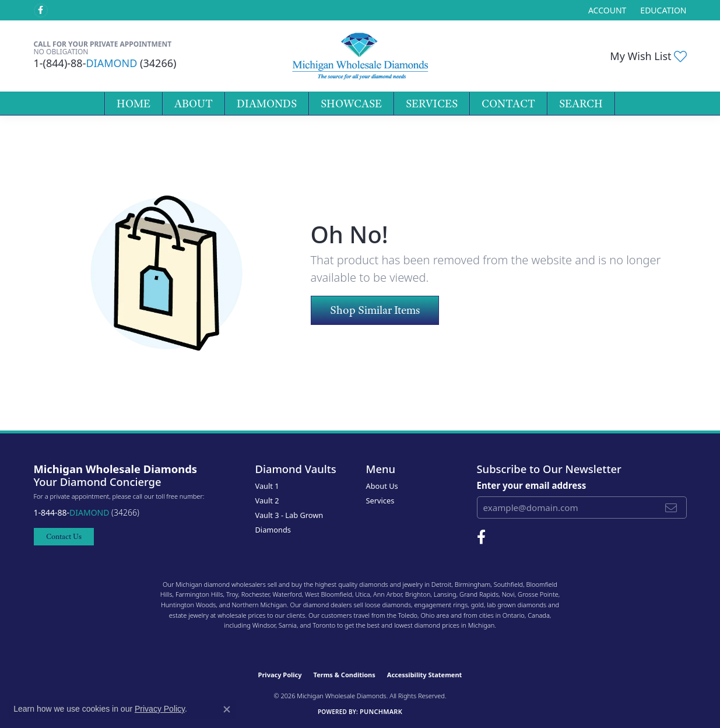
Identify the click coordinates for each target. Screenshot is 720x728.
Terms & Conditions (345, 675)
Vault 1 (267, 486)
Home (134, 104)
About (194, 104)
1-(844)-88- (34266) (105, 63)
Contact (508, 104)
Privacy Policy (280, 675)
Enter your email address (532, 485)
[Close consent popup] (227, 709)
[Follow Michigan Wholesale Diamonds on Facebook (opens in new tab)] (41, 10)
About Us (382, 486)
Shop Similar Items (375, 310)
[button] (606, 10)
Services (432, 104)
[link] (662, 10)
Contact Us (64, 536)
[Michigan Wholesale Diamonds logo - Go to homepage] (360, 56)
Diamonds (267, 104)
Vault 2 (267, 501)
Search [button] (581, 104)
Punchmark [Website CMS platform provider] (381, 711)
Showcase (351, 104)
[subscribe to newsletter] (671, 508)
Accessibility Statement (425, 675)
